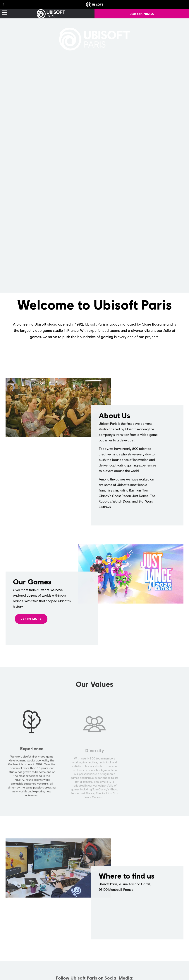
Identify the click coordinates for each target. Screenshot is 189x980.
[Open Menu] (5, 13)
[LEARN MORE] (31, 624)
